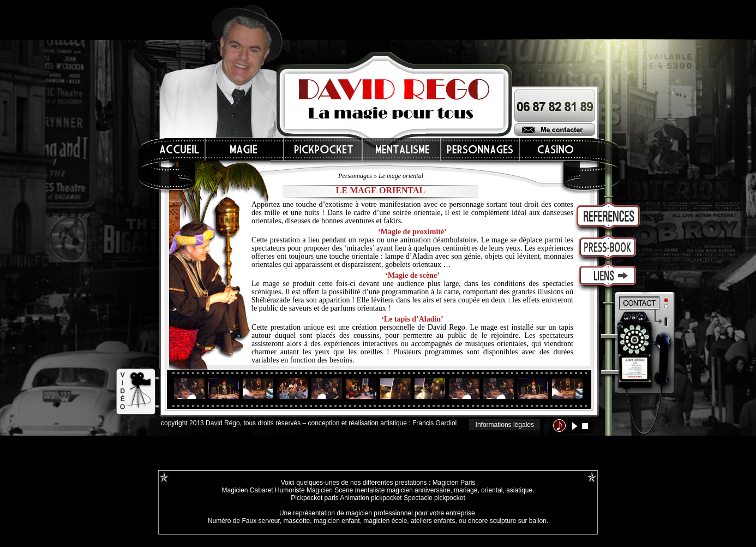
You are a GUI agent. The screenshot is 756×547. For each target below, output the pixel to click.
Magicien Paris (454, 483)
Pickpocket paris (314, 498)
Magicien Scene (330, 490)
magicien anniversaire (419, 490)
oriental (492, 490)
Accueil (180, 149)
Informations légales (505, 425)
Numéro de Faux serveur (244, 521)
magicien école (385, 521)
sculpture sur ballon (518, 521)
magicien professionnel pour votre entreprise (410, 513)
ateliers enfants (433, 521)
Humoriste (290, 490)
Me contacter (555, 130)
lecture (575, 426)
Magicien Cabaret (247, 490)
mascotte (297, 521)
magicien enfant (337, 521)
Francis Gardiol (434, 423)
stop (585, 426)
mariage (466, 490)
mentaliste (369, 490)
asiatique (519, 490)
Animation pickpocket (371, 498)
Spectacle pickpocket (434, 498)
